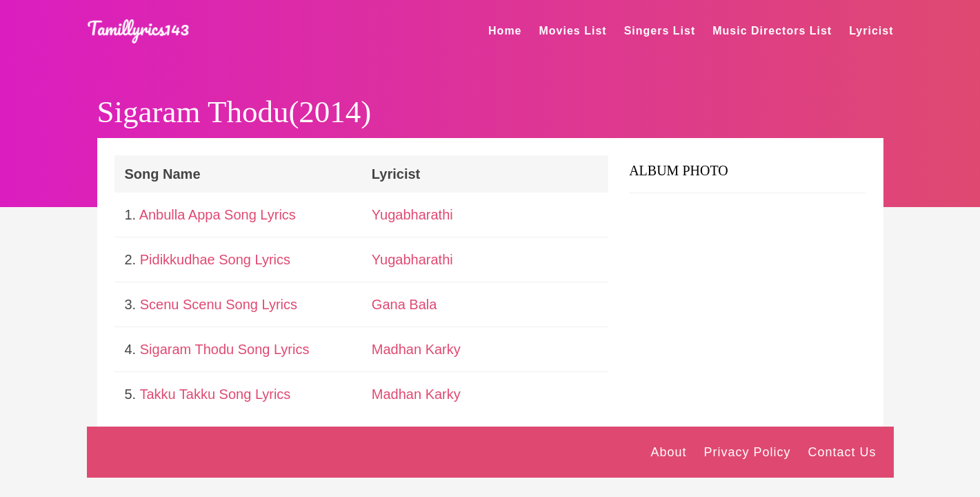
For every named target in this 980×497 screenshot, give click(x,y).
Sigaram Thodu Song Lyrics (225, 349)
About (668, 452)
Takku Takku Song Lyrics (215, 394)
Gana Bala (404, 304)
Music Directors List (772, 31)
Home (505, 31)
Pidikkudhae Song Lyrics (215, 260)
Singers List (660, 31)
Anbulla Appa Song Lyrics (218, 215)
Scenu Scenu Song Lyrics (219, 304)
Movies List (573, 31)
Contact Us (842, 452)
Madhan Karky (416, 349)
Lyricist (871, 31)
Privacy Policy (747, 452)
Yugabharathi (412, 215)
